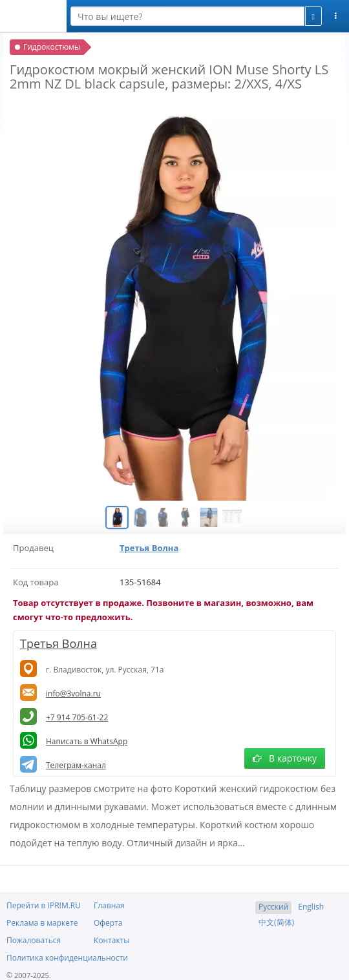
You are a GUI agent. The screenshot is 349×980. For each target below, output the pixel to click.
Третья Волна (149, 548)
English (311, 907)
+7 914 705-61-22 (77, 717)
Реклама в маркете (42, 923)
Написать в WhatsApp (87, 741)
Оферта (108, 923)
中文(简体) (276, 922)
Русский (273, 907)
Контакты (112, 940)
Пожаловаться (34, 940)
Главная (109, 905)
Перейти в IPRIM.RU (44, 905)
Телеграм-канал (76, 765)
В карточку (285, 758)
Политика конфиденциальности (67, 958)
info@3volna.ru (73, 693)
